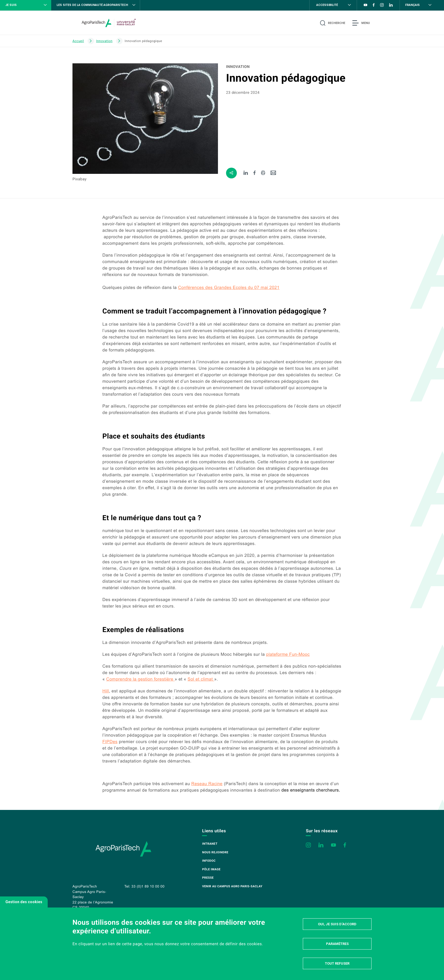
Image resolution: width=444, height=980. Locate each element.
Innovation (104, 41)
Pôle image (211, 869)
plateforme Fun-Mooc (288, 655)
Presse (208, 878)
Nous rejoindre (215, 852)
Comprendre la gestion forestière (140, 679)
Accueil (78, 41)
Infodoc (209, 861)
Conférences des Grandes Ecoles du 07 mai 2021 (229, 288)
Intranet (210, 844)
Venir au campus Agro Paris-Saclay (232, 886)
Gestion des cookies (24, 902)
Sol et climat (201, 679)
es (110, 742)
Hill (106, 691)
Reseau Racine (207, 784)
